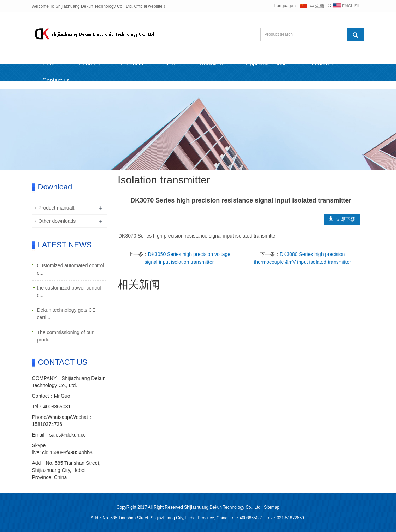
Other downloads (57, 221)
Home (50, 63)
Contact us (56, 80)
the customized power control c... (69, 291)
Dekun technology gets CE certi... (66, 314)
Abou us (89, 63)
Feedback (321, 63)
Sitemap (272, 507)
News (171, 63)
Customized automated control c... (71, 269)
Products (132, 63)
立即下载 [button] (342, 219)
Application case (267, 63)
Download (212, 63)
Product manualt (57, 208)
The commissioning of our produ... (65, 336)
